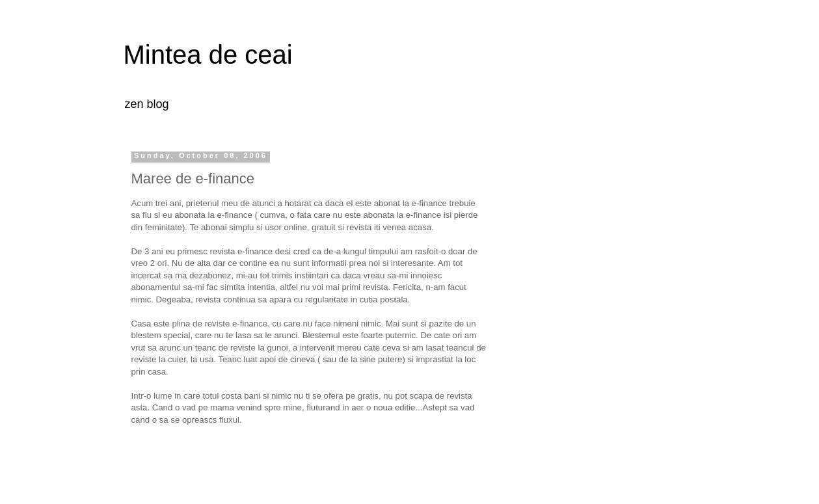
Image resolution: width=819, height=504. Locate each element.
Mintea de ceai (208, 55)
